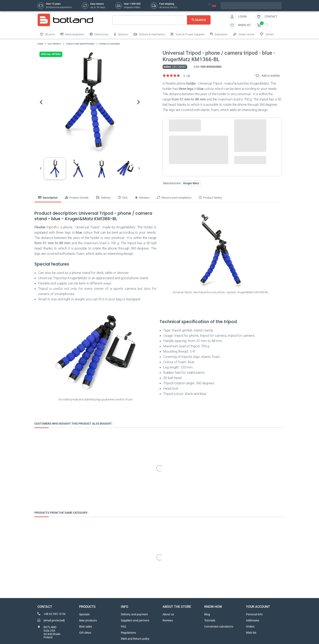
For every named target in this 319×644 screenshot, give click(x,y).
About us (168, 614)
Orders (250, 627)
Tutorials (210, 620)
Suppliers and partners (135, 620)
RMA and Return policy (135, 639)
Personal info (254, 614)
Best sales (86, 627)
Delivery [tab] (103, 198)
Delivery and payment (134, 614)
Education (219, 34)
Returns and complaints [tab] (174, 198)
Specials (84, 614)
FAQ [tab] (123, 198)
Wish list (251, 633)
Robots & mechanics (149, 34)
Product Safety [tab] (210, 198)
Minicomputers (72, 34)
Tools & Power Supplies (187, 34)
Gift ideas (85, 633)
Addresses (253, 620)
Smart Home (244, 34)
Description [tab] (48, 198)
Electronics (99, 34)
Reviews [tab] (142, 198)
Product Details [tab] (77, 198)
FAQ (123, 627)
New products (88, 620)
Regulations (128, 633)
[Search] (161, 20)
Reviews (168, 620)
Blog (207, 614)
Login (242, 16)
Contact (271, 16)
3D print (48, 34)
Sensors (121, 34)
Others (267, 34)
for (57, 227)
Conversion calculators (219, 627)
